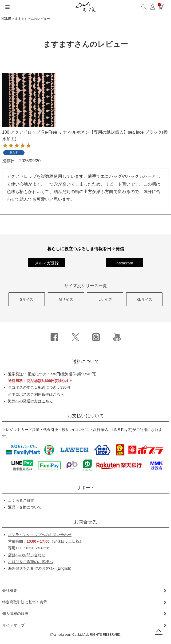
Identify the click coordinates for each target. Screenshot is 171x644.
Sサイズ (27, 299)
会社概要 (10, 591)
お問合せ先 (85, 522)
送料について (86, 362)
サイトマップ (13, 625)
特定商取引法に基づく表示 (25, 602)
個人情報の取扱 (15, 614)
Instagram (124, 263)
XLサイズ (144, 299)
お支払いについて (86, 416)
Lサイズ (105, 299)
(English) (40, 568)
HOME (6, 19)
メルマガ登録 (47, 263)
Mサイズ (66, 299)
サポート (86, 488)
